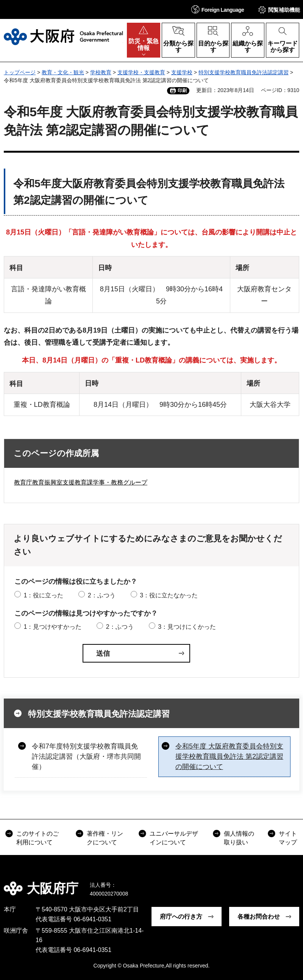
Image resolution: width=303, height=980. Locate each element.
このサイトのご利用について (37, 838)
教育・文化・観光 (63, 72)
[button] (218, 9)
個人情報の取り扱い (239, 838)
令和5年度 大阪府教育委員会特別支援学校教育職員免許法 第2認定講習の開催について (229, 756)
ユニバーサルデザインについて (174, 838)
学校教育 (101, 72)
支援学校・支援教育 (141, 72)
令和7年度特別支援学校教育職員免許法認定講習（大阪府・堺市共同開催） (86, 756)
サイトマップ (288, 838)
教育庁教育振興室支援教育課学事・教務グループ (81, 482)
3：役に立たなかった (169, 595)
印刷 (182, 91)
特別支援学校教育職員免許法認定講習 (244, 72)
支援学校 (182, 72)
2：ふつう (102, 595)
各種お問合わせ (259, 917)
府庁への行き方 (181, 917)
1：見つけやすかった (52, 627)
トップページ (20, 72)
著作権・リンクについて (105, 838)
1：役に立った (43, 595)
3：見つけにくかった (187, 627)
